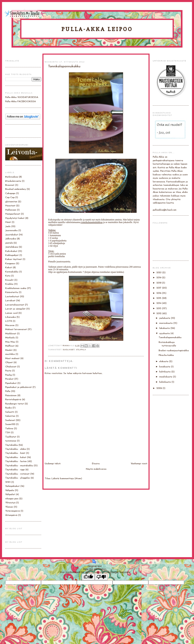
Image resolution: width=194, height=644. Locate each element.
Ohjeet (9, 363)
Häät (8, 222)
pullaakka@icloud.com (165, 210)
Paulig (8, 375)
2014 (159, 303)
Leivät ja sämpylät (15, 309)
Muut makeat (12, 358)
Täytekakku (12, 445)
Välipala (81, 350)
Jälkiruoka (11, 239)
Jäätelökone (12, 247)
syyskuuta (165, 333)
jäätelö (9, 243)
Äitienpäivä (11, 515)
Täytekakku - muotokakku (19, 466)
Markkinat (11, 334)
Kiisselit (9, 280)
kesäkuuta (165, 367)
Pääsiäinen (11, 396)
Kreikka (9, 284)
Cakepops (10, 193)
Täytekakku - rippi (15, 470)
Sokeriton (10, 416)
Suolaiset (69, 350)
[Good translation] (88, 577)
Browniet (10, 185)
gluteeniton (11, 202)
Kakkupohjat (12, 255)
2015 (159, 298)
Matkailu (10, 338)
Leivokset (10, 301)
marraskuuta (166, 323)
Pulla (8, 391)
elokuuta (164, 361)
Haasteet (10, 206)
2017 (159, 288)
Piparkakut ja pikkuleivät (18, 387)
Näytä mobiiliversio (96, 469)
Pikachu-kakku (166, 355)
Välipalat (10, 494)
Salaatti (10, 412)
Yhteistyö (10, 503)
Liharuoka (11, 317)
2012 (159, 314)
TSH (8, 433)
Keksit (9, 268)
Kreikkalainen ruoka (16, 288)
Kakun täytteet (14, 259)
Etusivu (96, 464)
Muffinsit (10, 346)
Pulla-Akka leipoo (97, 29)
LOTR (9, 321)
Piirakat (9, 379)
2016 (159, 293)
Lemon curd (11, 313)
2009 (160, 388)
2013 (159, 308)
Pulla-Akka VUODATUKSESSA (22, 97)
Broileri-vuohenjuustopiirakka (174, 351)
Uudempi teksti (53, 464)
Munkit (9, 350)
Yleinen (9, 507)
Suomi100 (10, 424)
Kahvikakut (11, 251)
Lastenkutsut (12, 297)
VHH (8, 482)
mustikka (10, 354)
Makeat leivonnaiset (16, 329)
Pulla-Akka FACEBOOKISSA (21, 102)
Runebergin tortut (15, 404)
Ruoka (8, 408)
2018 (159, 283)
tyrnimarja (11, 441)
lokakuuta (165, 328)
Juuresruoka (11, 231)
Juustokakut (12, 235)
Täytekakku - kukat (16, 457)
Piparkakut (11, 383)
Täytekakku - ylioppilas (18, 478)
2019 (159, 278)
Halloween (11, 210)
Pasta (8, 371)
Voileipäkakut (12, 486)
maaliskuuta (166, 377)
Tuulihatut (11, 437)
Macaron (10, 325)
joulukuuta (165, 318)
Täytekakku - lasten (16, 461)
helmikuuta (165, 382)
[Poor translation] (101, 577)
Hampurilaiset (13, 214)
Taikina (9, 429)
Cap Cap (10, 197)
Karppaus (10, 264)
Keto (8, 276)
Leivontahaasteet (15, 305)
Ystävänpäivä (13, 511)
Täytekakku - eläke (16, 449)
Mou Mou (10, 342)
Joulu (8, 226)
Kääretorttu (12, 292)
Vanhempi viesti (139, 464)
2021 (159, 273)
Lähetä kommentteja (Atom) (67, 479)
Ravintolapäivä (13, 400)
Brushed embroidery (16, 189)
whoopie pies (12, 499)
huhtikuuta (165, 372)
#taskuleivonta (13, 181)
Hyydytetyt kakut (15, 218)
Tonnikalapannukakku (170, 338)
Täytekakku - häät (15, 453)
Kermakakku (12, 272)
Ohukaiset (11, 367)
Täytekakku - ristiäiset (17, 474)
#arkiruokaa (12, 177)
